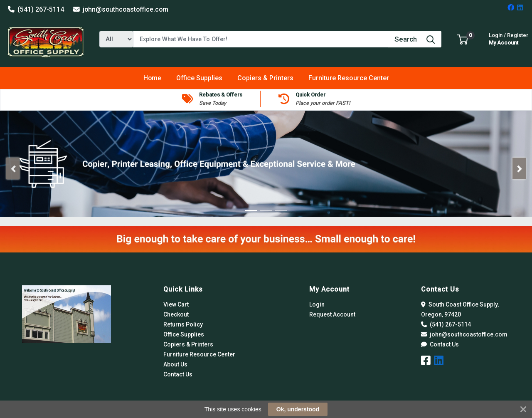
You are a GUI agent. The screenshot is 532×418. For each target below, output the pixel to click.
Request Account (332, 314)
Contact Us (178, 374)
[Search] (261, 39)
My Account (509, 38)
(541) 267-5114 (36, 9)
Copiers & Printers (188, 344)
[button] (462, 39)
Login (317, 304)
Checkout (176, 314)
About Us (175, 364)
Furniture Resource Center (199, 354)
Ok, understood (298, 409)
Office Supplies (184, 334)
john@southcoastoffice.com (121, 9)
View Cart (176, 304)
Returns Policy (183, 324)
